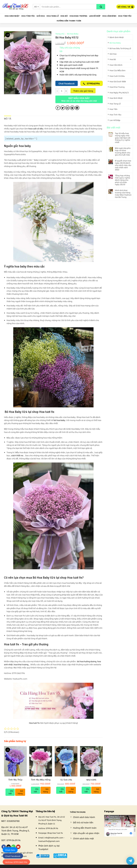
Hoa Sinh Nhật (12, 16)
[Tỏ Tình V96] (66, 761)
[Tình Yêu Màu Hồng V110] (41, 761)
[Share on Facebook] (58, 108)
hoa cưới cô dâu (36, 128)
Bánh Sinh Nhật (117, 37)
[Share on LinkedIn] (77, 108)
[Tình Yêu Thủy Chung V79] (15, 761)
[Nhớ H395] (91, 761)
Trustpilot (43, 849)
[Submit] (101, 7)
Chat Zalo (10, 850)
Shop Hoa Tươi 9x (55, 833)
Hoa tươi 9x (34, 723)
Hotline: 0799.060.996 (16, 862)
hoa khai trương (21, 664)
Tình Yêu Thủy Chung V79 (15, 781)
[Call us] (13, 847)
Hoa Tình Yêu (28, 16)
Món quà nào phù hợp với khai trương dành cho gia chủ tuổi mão (123, 151)
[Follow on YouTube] (18, 847)
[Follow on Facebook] (4, 847)
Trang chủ (60, 34)
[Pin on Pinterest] (72, 108)
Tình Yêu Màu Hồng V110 (41, 781)
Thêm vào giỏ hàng (83, 91)
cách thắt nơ (17, 455)
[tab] (8, 119)
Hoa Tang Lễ (53, 16)
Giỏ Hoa (41, 16)
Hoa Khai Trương (78, 16)
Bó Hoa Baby (115, 43)
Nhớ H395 (91, 780)
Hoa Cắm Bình (109, 16)
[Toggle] (131, 59)
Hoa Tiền (114, 109)
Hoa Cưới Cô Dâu (117, 76)
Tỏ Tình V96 (66, 780)
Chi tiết (11, 792)
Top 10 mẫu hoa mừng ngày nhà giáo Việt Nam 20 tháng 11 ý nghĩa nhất (123, 138)
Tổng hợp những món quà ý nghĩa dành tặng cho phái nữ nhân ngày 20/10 (122, 180)
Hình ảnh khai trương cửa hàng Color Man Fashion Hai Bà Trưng (123, 194)
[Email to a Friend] (67, 108)
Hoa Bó (64, 16)
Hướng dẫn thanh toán (69, 21)
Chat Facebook (13, 856)
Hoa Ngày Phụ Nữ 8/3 (119, 92)
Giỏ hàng (20, 792)
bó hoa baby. (60, 420)
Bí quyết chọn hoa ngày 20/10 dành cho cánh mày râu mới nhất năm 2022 (123, 165)
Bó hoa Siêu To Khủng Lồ (120, 48)
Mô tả (8, 119)
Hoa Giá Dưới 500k (118, 81)
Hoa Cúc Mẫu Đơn (118, 70)
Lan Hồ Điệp (95, 16)
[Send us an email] (9, 847)
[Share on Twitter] (63, 108)
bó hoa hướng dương (87, 661)
